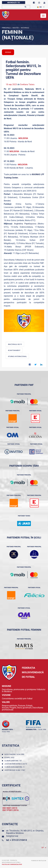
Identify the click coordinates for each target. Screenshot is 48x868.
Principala (6, 28)
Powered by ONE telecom (39, 861)
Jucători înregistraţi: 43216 (16, 764)
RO (39, 7)
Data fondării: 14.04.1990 (15, 754)
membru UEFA (7, 730)
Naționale (25, 28)
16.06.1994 (42, 730)
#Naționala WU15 (15, 344)
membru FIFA (31, 730)
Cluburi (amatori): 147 (14, 761)
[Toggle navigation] (43, 16)
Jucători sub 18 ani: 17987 (15, 770)
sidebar (8, 52)
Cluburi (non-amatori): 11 (15, 767)
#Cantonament (14, 350)
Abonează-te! (14, 3)
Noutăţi (15, 28)
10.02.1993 (6, 732)
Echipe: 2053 (10, 758)
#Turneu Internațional (17, 356)
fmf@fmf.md (12, 836)
